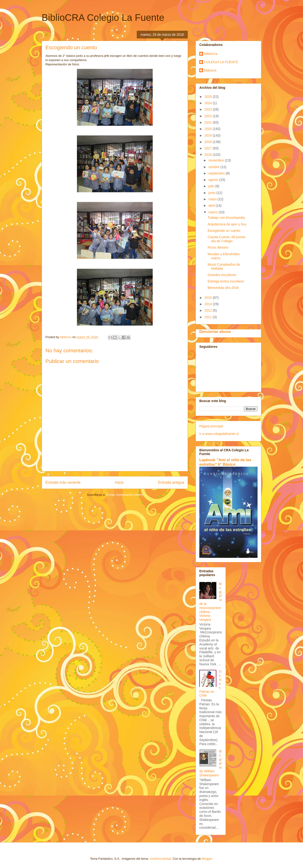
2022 (209, 116)
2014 (209, 304)
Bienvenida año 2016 (223, 288)
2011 (209, 317)
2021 (209, 122)
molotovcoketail (160, 859)
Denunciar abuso (215, 331)
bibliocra (210, 70)
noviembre (216, 160)
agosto (214, 180)
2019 (209, 135)
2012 (209, 310)
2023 (209, 109)
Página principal (211, 426)
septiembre (217, 173)
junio (212, 193)
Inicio (119, 482)
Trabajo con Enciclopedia (226, 218)
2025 (209, 97)
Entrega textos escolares (226, 281)
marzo (213, 212)
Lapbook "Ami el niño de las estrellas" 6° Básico (225, 462)
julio (212, 186)
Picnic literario (218, 247)
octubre (214, 167)
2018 (209, 142)
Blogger (207, 859)
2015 (209, 298)
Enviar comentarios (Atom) (125, 495)
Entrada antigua (171, 482)
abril (212, 206)
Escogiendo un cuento (224, 231)
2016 (209, 155)
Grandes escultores (222, 275)
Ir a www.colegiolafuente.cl (219, 434)
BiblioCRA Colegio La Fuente (103, 18)
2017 (209, 148)
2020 (209, 129)
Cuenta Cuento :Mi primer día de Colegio (227, 239)
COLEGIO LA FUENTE (221, 62)
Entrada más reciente (63, 482)
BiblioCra (211, 54)
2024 (209, 103)
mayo (213, 199)
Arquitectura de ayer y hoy (227, 224)
